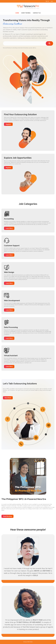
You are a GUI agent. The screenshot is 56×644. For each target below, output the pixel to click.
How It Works (26, 13)
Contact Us (37, 13)
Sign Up (47, 1)
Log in (52, 1)
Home (17, 13)
